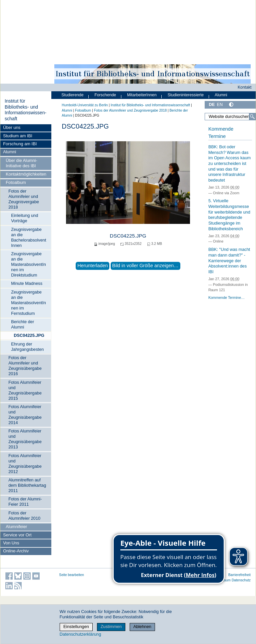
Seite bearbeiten (71, 575)
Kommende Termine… (226, 298)
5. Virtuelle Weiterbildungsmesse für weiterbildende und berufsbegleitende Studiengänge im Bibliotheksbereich (229, 215)
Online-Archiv (16, 551)
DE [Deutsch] (212, 104)
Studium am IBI (17, 136)
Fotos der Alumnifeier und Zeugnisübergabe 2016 (25, 366)
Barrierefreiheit (239, 575)
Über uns (12, 127)
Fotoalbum (16, 182)
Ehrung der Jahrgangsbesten (27, 347)
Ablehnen (142, 627)
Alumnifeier (16, 527)
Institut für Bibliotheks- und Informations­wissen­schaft (25, 110)
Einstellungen (76, 627)
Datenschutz (241, 580)
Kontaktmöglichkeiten (26, 174)
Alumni (9, 152)
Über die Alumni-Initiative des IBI (21, 163)
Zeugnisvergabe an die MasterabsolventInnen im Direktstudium (28, 264)
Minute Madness (27, 283)
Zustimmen (111, 627)
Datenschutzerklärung (80, 634)
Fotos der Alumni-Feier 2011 (25, 502)
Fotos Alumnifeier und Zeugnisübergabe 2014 (25, 415)
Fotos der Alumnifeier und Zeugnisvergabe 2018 (24, 199)
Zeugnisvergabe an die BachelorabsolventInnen (28, 237)
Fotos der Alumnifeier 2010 (24, 516)
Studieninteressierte (186, 95)
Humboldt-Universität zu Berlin (85, 105)
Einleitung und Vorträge (24, 218)
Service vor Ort (17, 535)
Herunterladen (92, 266)
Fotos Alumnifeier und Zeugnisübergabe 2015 (25, 390)
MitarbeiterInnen (142, 95)
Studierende (72, 95)
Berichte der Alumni (22, 324)
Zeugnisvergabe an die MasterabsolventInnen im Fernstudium (28, 303)
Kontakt (245, 87)
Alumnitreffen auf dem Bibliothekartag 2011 (27, 485)
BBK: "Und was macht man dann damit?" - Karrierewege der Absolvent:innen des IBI (229, 261)
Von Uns (11, 543)
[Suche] (252, 117)
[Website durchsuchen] (230, 117)
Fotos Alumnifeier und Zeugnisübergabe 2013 (25, 439)
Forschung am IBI (20, 144)
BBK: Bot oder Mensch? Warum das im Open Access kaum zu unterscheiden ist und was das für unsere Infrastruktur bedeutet (229, 163)
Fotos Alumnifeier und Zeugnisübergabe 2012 (25, 464)
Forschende (105, 95)
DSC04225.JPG (29, 335)
